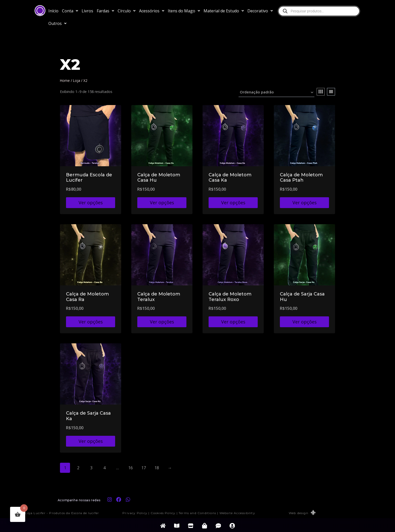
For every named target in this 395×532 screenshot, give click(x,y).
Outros (57, 23)
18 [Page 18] (157, 468)
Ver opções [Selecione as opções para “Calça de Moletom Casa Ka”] (233, 203)
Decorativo (260, 11)
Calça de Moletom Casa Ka (230, 178)
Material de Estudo (224, 11)
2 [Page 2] (78, 468)
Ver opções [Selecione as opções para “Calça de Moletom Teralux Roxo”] (233, 322)
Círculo (127, 11)
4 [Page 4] (104, 468)
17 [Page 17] (144, 468)
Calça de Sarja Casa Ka (88, 416)
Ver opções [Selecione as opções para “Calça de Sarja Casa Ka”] (91, 441)
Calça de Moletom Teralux (159, 297)
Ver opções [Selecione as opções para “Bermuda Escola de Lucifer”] (91, 203)
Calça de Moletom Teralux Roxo (230, 297)
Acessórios (152, 11)
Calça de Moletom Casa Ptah (301, 178)
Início (53, 11)
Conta (70, 11)
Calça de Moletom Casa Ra (87, 297)
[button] (70, 11)
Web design (299, 513)
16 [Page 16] (130, 468)
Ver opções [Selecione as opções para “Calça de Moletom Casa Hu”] (162, 203)
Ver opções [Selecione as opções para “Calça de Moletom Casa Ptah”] (305, 203)
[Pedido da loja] (276, 93)
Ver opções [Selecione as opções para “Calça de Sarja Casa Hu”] (305, 322)
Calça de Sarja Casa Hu (302, 297)
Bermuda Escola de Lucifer (89, 178)
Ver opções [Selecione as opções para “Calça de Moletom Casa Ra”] (91, 322)
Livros (87, 11)
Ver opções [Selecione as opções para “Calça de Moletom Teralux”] (162, 322)
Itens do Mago (184, 11)
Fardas (105, 11)
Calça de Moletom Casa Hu (159, 178)
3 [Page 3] (91, 468)
